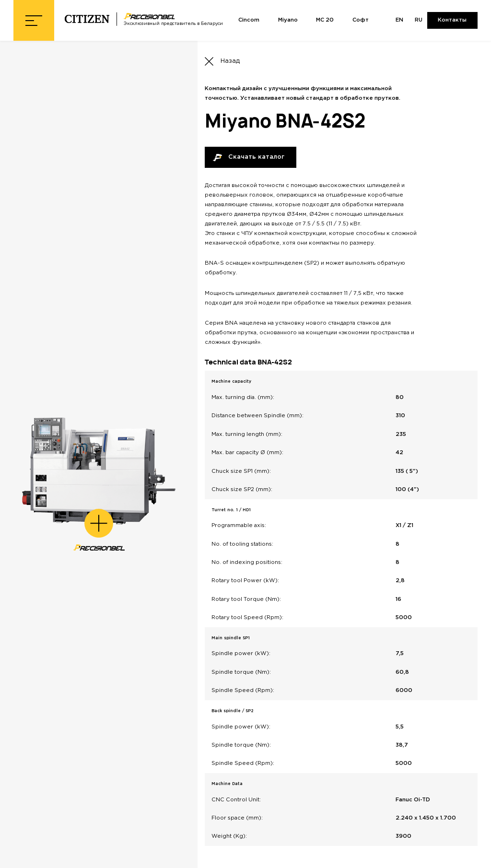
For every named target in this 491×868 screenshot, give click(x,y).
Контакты (452, 20)
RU (419, 20)
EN (399, 20)
